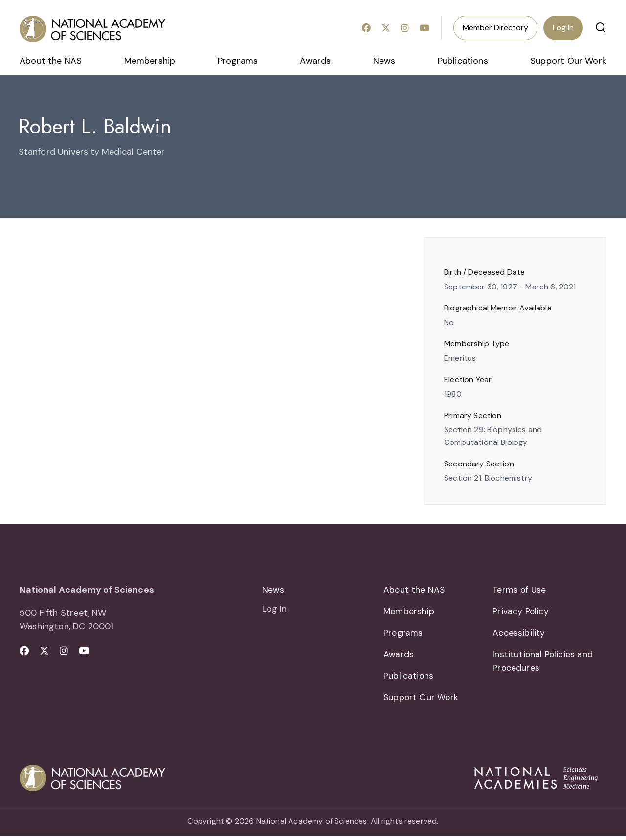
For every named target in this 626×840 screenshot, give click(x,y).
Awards (315, 61)
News (384, 61)
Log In (563, 28)
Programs (238, 61)
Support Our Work (568, 61)
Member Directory (495, 28)
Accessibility (519, 634)
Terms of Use (520, 590)
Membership (150, 61)
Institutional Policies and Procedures (543, 664)
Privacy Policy (521, 612)
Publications (463, 61)
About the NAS (51, 61)
